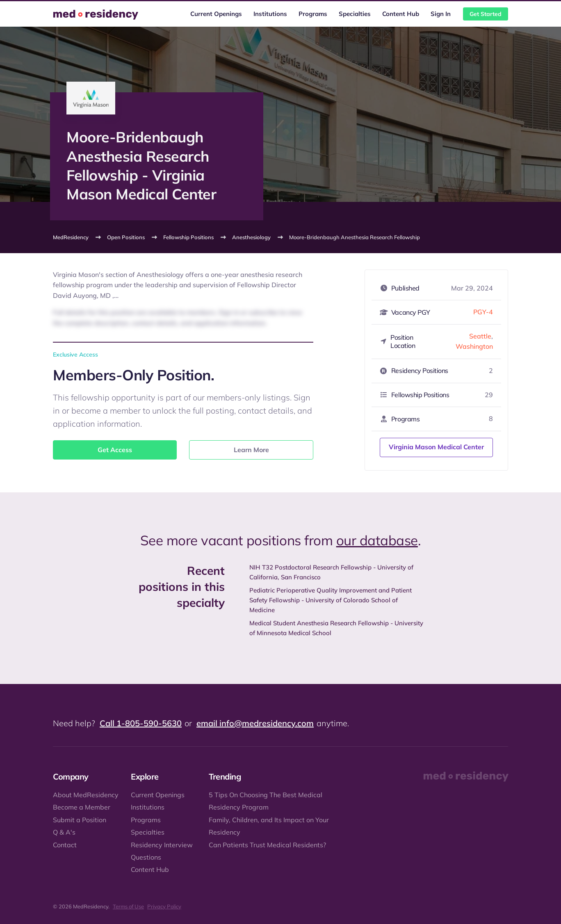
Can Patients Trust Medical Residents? (267, 845)
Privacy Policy (164, 906)
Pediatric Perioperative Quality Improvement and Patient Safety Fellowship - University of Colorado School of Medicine (331, 600)
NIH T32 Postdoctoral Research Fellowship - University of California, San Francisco (331, 572)
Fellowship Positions (188, 237)
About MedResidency (86, 795)
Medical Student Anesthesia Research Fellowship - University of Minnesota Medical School (336, 628)
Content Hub (401, 14)
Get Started (486, 14)
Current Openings (216, 14)
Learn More (251, 450)
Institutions (270, 14)
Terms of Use (128, 906)
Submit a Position (80, 820)
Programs (313, 14)
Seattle (480, 336)
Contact (65, 845)
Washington (474, 346)
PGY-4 (483, 312)
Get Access (115, 450)
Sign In (441, 14)
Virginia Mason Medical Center (436, 447)
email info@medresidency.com (255, 723)
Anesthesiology (251, 237)
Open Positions (126, 237)
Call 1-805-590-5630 (141, 723)
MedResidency (71, 237)
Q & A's (64, 832)
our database (377, 540)
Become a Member (82, 807)
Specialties (355, 14)
